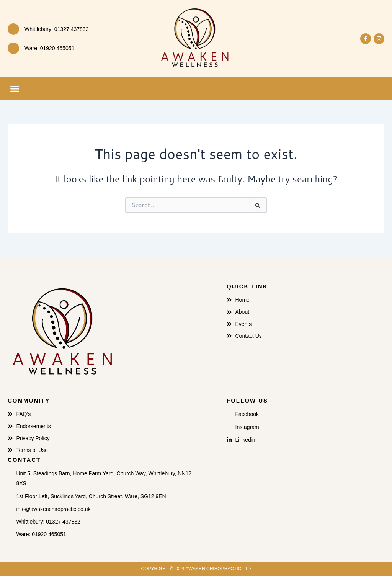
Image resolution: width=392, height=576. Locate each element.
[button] (15, 88)
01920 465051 (57, 48)
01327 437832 (72, 29)
